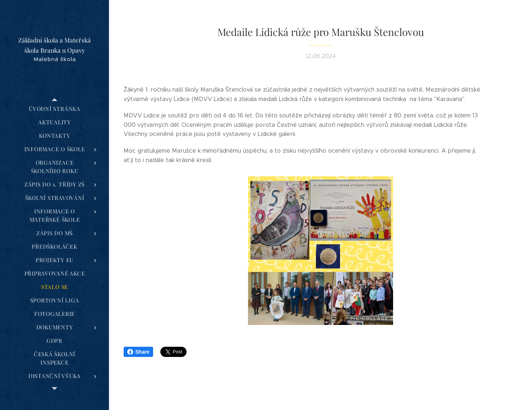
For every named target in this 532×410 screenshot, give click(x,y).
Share (138, 352)
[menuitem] (55, 109)
